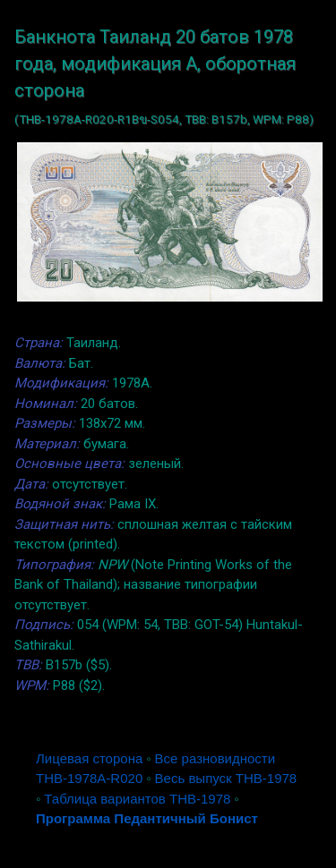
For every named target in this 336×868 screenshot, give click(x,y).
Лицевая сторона (89, 758)
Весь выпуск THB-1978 (226, 778)
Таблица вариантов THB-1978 (137, 799)
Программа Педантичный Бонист (147, 818)
